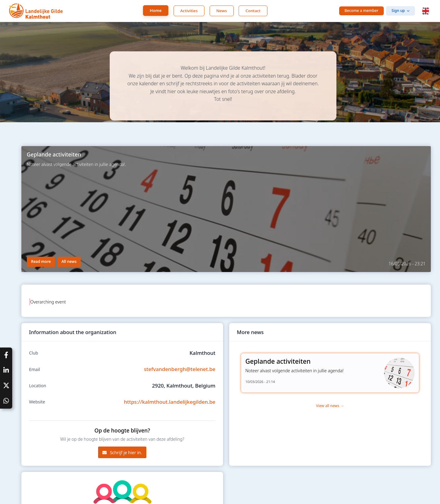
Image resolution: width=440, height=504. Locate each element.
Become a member (362, 11)
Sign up (398, 11)
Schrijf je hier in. (122, 452)
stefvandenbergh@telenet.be (180, 369)
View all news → (330, 406)
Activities (189, 11)
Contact (253, 11)
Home (156, 10)
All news (69, 261)
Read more (41, 261)
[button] (426, 11)
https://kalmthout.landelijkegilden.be (170, 402)
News (222, 11)
